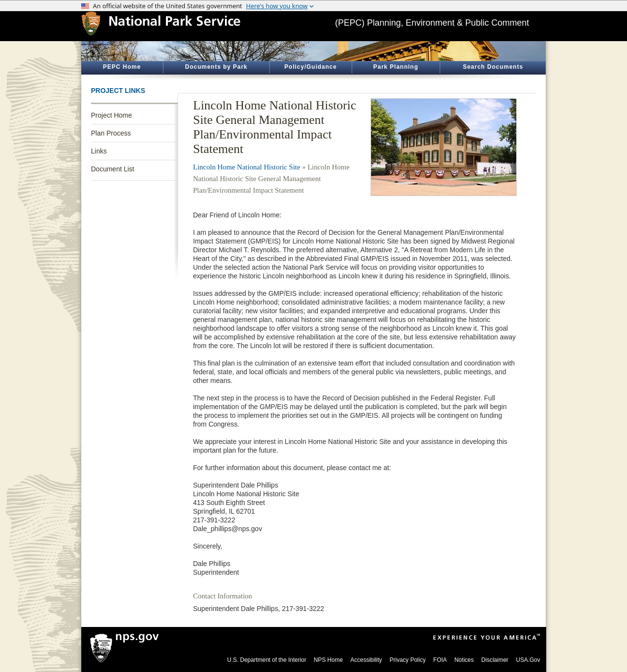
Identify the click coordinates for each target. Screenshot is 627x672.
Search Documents (493, 67)
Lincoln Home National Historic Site (247, 167)
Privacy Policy (408, 660)
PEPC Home (122, 67)
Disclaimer (495, 660)
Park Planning (396, 67)
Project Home (112, 115)
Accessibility (366, 660)
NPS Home (328, 660)
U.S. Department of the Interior (267, 660)
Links (99, 151)
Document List (112, 169)
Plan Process (111, 133)
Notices (464, 660)
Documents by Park (216, 67)
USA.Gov (528, 660)
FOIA (440, 660)
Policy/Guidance (311, 67)
